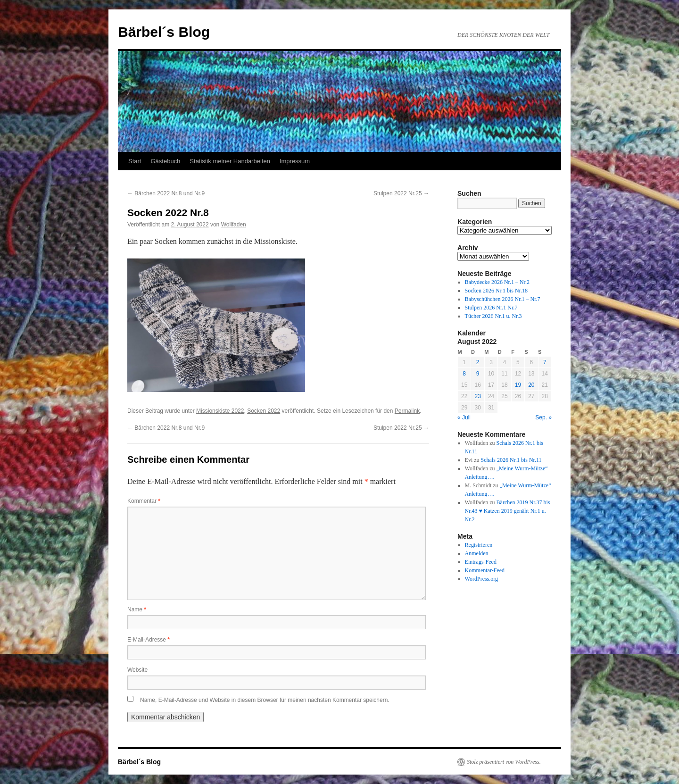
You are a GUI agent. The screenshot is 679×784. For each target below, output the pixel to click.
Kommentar (144, 501)
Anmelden (477, 553)
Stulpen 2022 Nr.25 (401, 193)
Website (137, 670)
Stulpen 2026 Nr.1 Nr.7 (491, 308)
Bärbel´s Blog (164, 32)
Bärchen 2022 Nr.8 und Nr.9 (166, 193)
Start (135, 161)
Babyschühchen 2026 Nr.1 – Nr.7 (503, 299)
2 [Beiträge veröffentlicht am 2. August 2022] (478, 362)
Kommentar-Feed (485, 570)
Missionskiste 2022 (220, 411)
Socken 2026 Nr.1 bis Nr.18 (496, 291)
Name (137, 609)
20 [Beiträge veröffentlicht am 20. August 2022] (531, 385)
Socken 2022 (264, 411)
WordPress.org (481, 579)
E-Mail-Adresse (149, 640)
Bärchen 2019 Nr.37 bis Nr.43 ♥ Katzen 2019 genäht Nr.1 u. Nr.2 (508, 511)
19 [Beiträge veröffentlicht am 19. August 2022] (518, 385)
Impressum (295, 161)
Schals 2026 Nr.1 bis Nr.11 (511, 460)
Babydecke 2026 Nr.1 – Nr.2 (497, 282)
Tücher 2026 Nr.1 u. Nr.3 (493, 316)
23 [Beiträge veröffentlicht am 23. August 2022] (477, 396)
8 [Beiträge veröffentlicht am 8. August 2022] (464, 374)
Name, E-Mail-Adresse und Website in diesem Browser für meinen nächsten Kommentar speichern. (265, 700)
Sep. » (543, 417)
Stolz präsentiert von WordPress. (504, 762)
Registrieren (479, 545)
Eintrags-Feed (481, 562)
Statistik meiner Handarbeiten (230, 161)
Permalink (407, 411)
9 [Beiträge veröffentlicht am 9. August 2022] (478, 374)
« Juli (464, 417)
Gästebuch (165, 161)
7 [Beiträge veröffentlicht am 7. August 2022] (545, 362)
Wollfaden (234, 225)
